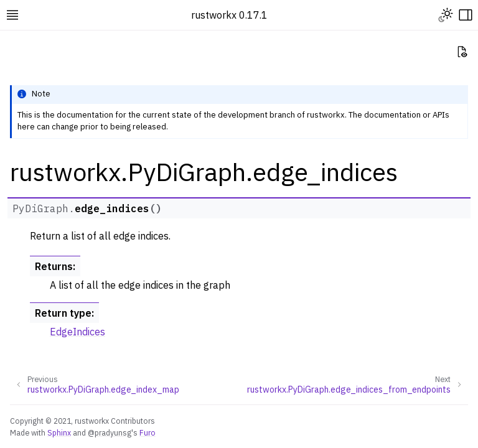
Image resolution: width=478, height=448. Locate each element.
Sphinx (59, 432)
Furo (148, 432)
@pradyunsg (110, 432)
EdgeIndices (77, 332)
